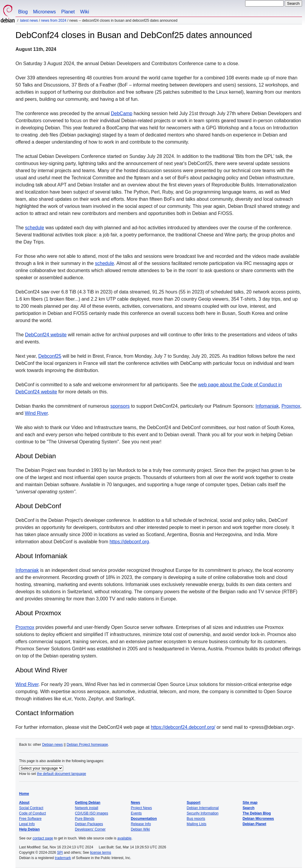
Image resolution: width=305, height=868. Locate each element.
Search (248, 808)
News (135, 803)
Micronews (44, 12)
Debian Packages (89, 824)
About (24, 803)
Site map (250, 803)
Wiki (85, 12)
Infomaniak (267, 406)
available (124, 838)
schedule (35, 228)
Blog (23, 12)
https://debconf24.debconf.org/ (183, 727)
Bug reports (196, 819)
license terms (101, 853)
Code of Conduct (32, 813)
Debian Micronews (258, 819)
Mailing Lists (197, 824)
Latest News (29, 21)
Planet (68, 12)
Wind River (36, 413)
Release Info (141, 824)
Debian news (52, 745)
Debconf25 (50, 356)
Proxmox (291, 406)
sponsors (120, 406)
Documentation (144, 819)
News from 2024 (53, 21)
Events (136, 813)
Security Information (203, 813)
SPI (60, 853)
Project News (141, 808)
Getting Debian (88, 803)
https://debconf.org (129, 542)
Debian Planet (254, 824)
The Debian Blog (257, 813)
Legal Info (27, 824)
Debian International (203, 808)
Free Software (30, 819)
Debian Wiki (140, 829)
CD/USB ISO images (92, 813)
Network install (87, 808)
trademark (63, 858)
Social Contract (31, 808)
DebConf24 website (46, 335)
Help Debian (29, 829)
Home (24, 794)
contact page (43, 838)
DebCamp (122, 113)
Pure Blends (85, 819)
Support (194, 803)
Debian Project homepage (87, 745)
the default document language (62, 774)
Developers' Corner (90, 829)
